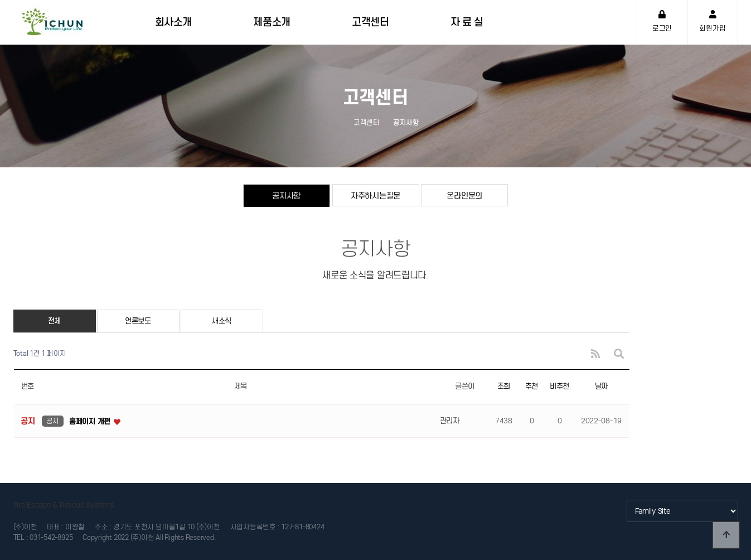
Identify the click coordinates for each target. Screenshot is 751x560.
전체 (54, 321)
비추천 (559, 386)
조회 (504, 386)
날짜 (601, 386)
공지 (53, 421)
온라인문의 (464, 195)
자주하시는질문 (375, 195)
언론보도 (138, 321)
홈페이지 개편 (91, 421)
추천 (532, 386)
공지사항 (286, 195)
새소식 (222, 321)
